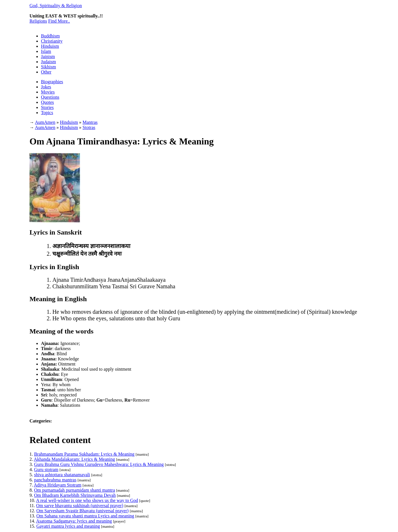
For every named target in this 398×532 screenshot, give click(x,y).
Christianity (52, 41)
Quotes (47, 102)
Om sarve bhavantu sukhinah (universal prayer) (80, 506)
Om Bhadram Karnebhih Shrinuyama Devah (75, 495)
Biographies (52, 82)
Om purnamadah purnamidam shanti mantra (75, 490)
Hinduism (50, 46)
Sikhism (48, 67)
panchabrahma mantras (55, 480)
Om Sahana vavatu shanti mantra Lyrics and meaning (85, 516)
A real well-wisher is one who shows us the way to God (87, 500)
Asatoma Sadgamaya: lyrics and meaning (74, 521)
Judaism (48, 62)
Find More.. (59, 21)
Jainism (48, 56)
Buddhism (50, 36)
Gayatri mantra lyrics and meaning (68, 526)
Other (46, 72)
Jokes (46, 87)
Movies (48, 92)
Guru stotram (46, 470)
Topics (47, 113)
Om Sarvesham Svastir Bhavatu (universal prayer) (82, 511)
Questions (50, 97)
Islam (46, 51)
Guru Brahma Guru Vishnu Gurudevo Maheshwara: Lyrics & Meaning (99, 464)
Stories (47, 107)
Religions (38, 21)
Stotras (89, 127)
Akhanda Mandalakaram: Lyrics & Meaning (74, 459)
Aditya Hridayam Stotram (58, 485)
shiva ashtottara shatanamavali (62, 475)
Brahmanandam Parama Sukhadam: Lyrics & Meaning (84, 454)
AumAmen (45, 127)
